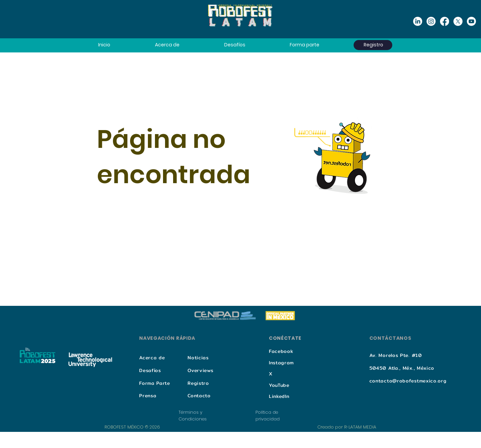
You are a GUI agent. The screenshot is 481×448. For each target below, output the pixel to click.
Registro (198, 383)
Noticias (198, 358)
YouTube (279, 385)
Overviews (200, 370)
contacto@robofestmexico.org (408, 381)
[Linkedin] (418, 21)
